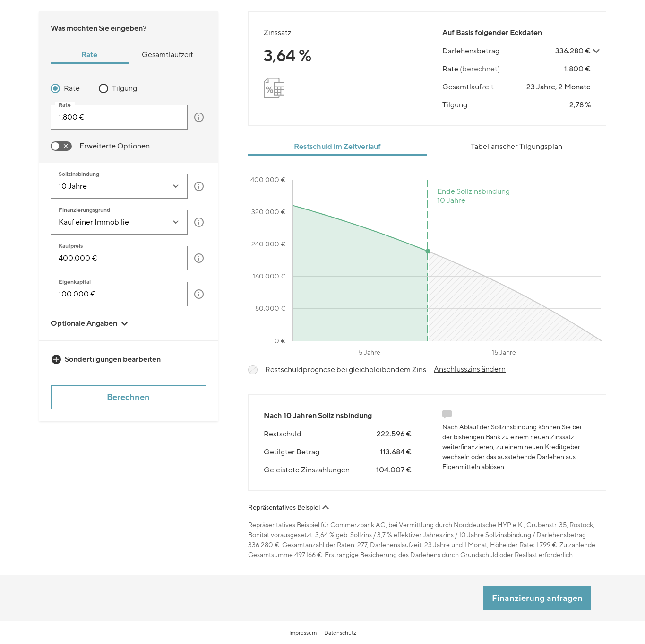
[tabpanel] (129, 117)
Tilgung (125, 88)
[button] (199, 117)
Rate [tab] (89, 55)
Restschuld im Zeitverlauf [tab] (337, 147)
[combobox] (111, 186)
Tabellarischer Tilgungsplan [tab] (516, 147)
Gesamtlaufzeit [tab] (168, 55)
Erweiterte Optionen (115, 146)
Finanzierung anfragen (537, 598)
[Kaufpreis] (119, 258)
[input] (119, 117)
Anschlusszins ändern (470, 369)
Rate (72, 88)
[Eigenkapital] (119, 294)
